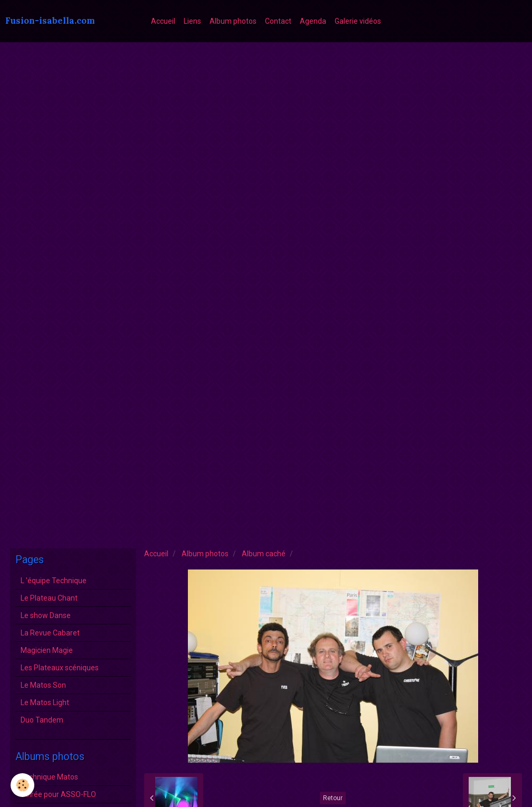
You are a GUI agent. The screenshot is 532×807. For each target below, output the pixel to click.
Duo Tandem (42, 720)
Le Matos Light (45, 702)
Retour (333, 798)
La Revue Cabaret (50, 633)
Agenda (313, 21)
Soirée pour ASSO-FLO (58, 794)
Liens (192, 21)
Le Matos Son (43, 685)
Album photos (233, 21)
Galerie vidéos (358, 21)
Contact (278, 21)
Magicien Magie (47, 650)
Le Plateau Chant (49, 598)
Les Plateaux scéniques (60, 668)
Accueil (163, 21)
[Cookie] (22, 785)
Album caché (264, 554)
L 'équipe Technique (54, 581)
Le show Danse (46, 615)
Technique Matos (49, 777)
